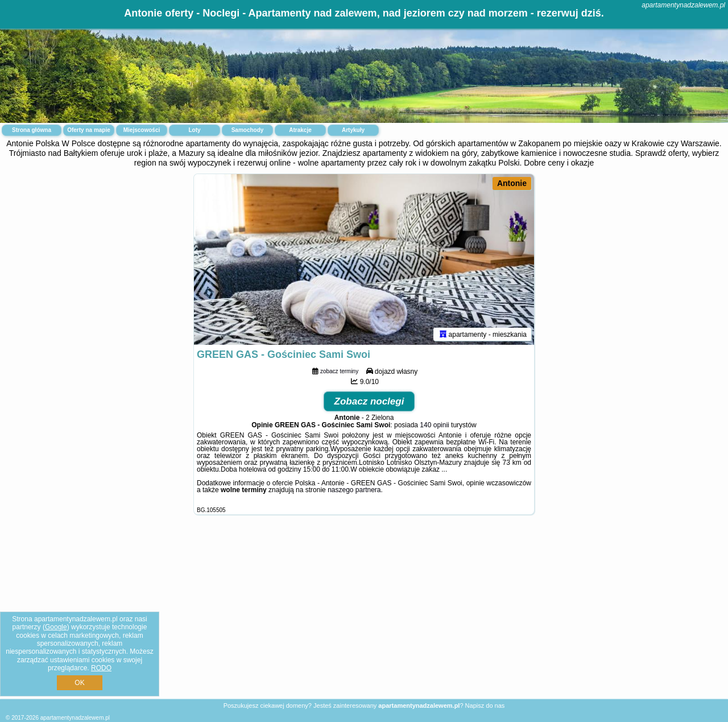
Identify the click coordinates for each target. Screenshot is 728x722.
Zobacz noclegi (369, 401)
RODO (101, 668)
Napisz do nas (485, 706)
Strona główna (32, 130)
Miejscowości (142, 130)
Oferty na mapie (89, 130)
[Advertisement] (364, 616)
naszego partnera (354, 490)
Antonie (512, 183)
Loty (194, 130)
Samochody (248, 130)
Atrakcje (300, 130)
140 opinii (434, 425)
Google (56, 627)
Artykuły (353, 130)
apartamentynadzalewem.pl (683, 5)
